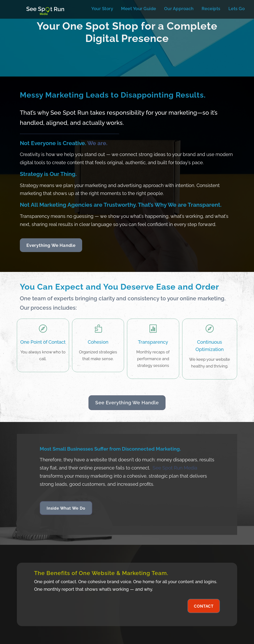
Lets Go (237, 9)
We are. (97, 143)
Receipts (211, 9)
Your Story (102, 9)
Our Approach (179, 9)
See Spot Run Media (175, 468)
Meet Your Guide (139, 9)
